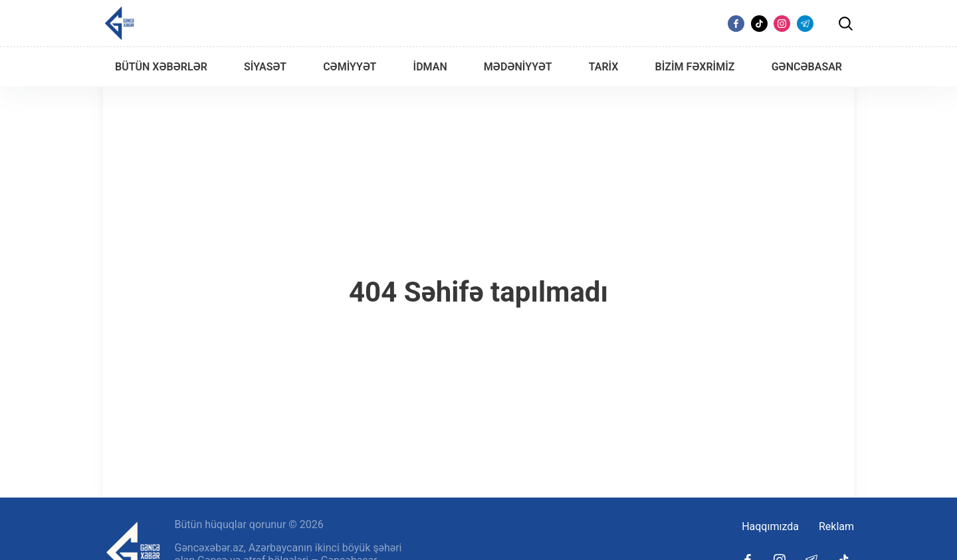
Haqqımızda (770, 526)
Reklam (836, 526)
